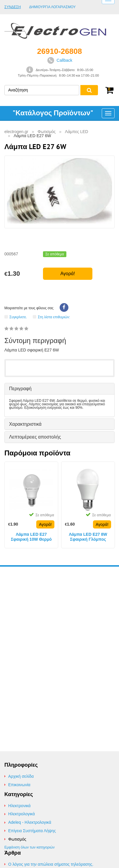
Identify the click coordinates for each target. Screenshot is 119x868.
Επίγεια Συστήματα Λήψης (32, 831)
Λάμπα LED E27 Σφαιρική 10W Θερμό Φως (31, 537)
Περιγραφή (20, 389)
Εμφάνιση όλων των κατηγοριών (30, 847)
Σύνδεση (13, 7)
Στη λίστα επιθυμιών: (54, 317)
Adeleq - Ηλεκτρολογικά (30, 822)
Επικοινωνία (19, 785)
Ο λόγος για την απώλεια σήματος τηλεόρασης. (51, 864)
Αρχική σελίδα (21, 776)
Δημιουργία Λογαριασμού (52, 7)
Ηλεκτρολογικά (21, 814)
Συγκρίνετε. (18, 317)
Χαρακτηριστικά (25, 424)
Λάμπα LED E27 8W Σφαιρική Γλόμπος (88, 537)
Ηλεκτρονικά (19, 806)
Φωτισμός (17, 839)
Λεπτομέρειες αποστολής (35, 437)
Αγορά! (68, 274)
